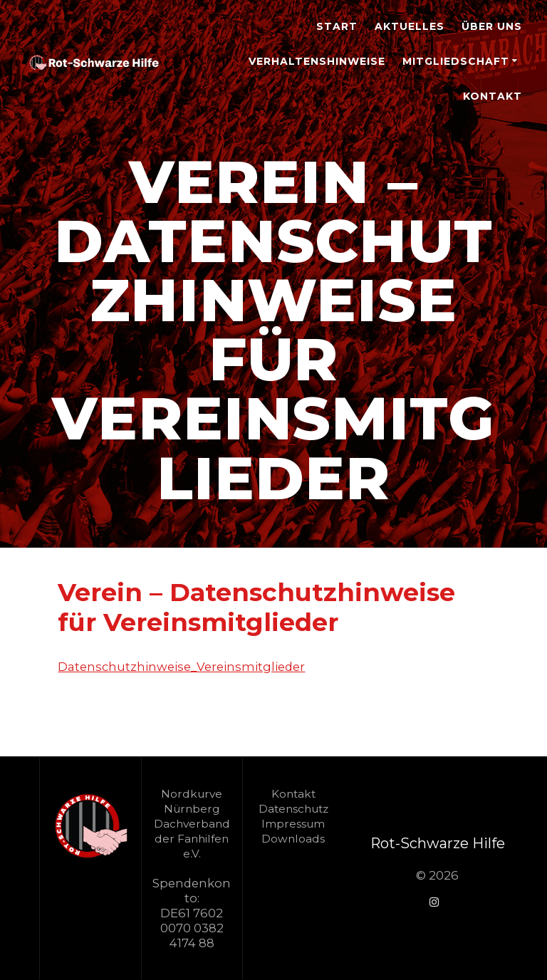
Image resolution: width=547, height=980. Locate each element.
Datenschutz (293, 809)
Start (337, 26)
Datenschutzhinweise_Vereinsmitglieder (181, 667)
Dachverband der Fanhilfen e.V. (192, 839)
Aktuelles (410, 26)
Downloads (293, 839)
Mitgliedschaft (456, 61)
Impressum (293, 824)
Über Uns (492, 26)
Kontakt (493, 96)
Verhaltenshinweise (317, 61)
